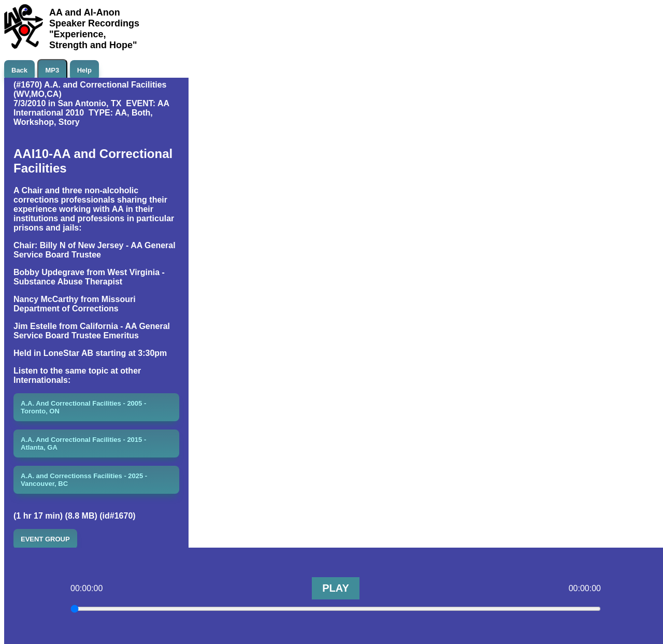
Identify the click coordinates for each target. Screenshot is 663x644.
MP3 (53, 70)
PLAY (336, 588)
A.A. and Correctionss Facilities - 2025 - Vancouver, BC (84, 480)
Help (84, 70)
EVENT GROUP (45, 539)
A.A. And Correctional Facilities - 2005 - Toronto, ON (83, 407)
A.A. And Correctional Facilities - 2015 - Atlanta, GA (83, 443)
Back (19, 70)
